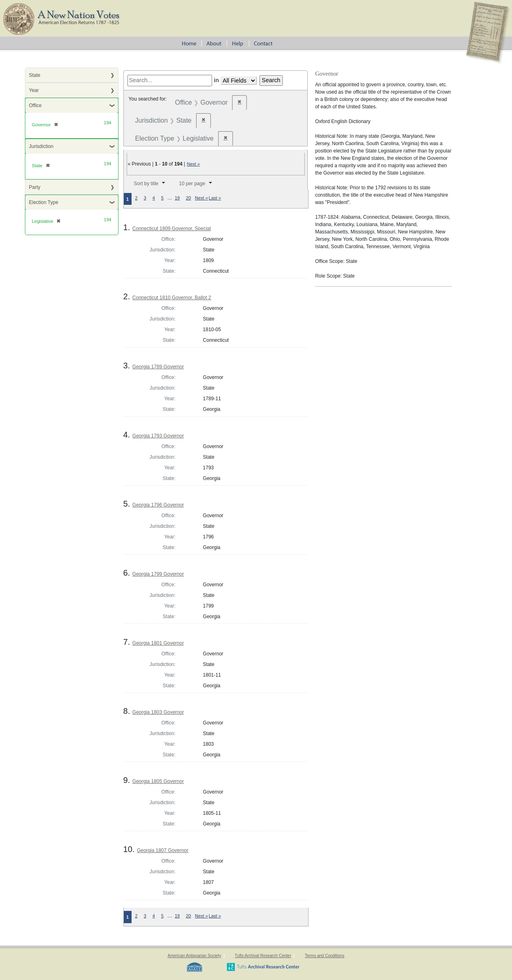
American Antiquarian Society (194, 956)
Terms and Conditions (325, 956)
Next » (193, 164)
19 (177, 198)
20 (188, 198)
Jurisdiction (41, 146)
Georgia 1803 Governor (158, 712)
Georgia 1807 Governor (163, 850)
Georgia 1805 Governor (158, 781)
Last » (215, 198)
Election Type (44, 202)
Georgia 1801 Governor (158, 643)
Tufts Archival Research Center (263, 956)
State (35, 75)
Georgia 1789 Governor (158, 367)
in (216, 80)
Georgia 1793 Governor (158, 436)
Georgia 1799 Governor (158, 574)
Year (34, 90)
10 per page (192, 184)
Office (35, 105)
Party (35, 187)
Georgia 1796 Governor (158, 505)
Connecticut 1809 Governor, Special (172, 229)
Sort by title (146, 184)
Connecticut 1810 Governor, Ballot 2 (172, 298)
